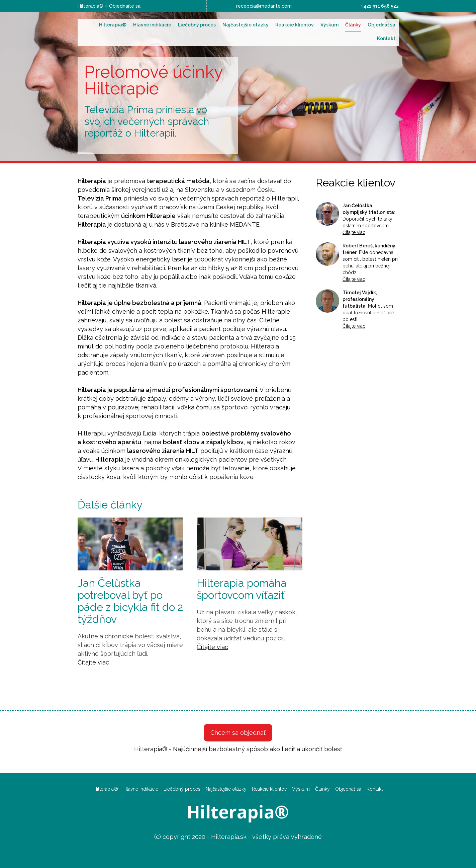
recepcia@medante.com (264, 6)
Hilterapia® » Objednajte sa (109, 6)
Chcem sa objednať (238, 733)
